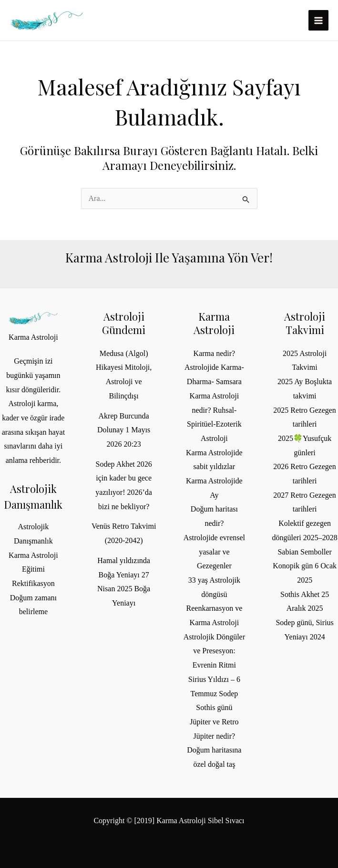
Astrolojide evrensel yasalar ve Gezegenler (214, 552)
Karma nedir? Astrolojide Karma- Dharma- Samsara (214, 367)
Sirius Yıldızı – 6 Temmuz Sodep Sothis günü (214, 693)
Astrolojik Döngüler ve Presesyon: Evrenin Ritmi (214, 651)
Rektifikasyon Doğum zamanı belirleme (33, 597)
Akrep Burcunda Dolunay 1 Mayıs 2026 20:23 (124, 430)
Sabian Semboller (304, 552)
